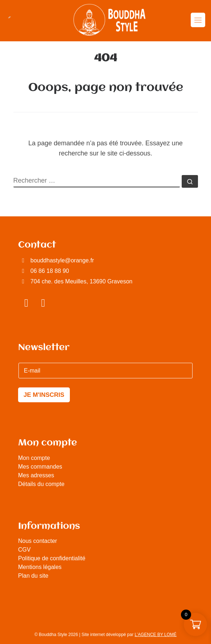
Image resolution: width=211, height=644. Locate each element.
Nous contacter (38, 541)
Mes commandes (40, 467)
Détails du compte (41, 484)
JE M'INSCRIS (44, 395)
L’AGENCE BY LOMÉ (156, 635)
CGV (24, 550)
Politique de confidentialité (52, 558)
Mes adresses (36, 475)
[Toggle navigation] (198, 20)
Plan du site (33, 576)
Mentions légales (40, 567)
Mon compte (34, 458)
